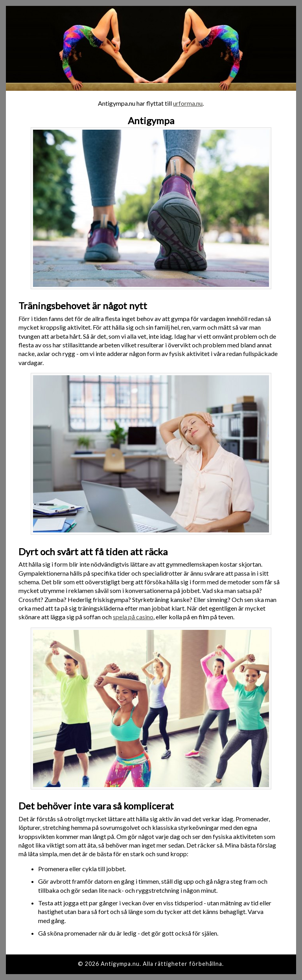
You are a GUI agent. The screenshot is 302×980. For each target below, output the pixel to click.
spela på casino (133, 617)
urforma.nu (188, 103)
